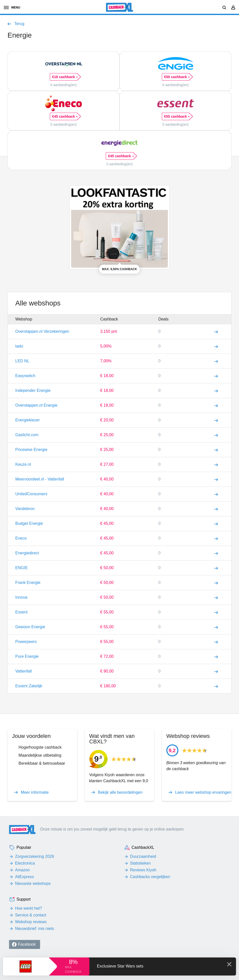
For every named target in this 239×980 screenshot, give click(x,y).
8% (73, 962)
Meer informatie (35, 792)
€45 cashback (65, 116)
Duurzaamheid (143, 856)
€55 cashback (177, 116)
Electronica (25, 863)
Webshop (24, 319)
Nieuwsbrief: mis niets (35, 929)
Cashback (109, 319)
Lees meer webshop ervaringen (203, 792)
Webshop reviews (31, 922)
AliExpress (25, 877)
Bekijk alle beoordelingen (120, 792)
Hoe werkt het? (29, 908)
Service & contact (31, 915)
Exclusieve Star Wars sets (120, 966)
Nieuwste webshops (33, 883)
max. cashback (73, 969)
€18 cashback (65, 77)
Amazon (22, 870)
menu (12, 8)
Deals (163, 319)
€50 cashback (177, 77)
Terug (19, 24)
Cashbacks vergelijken (150, 877)
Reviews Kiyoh (143, 870)
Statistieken (140, 863)
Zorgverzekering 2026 (35, 856)
